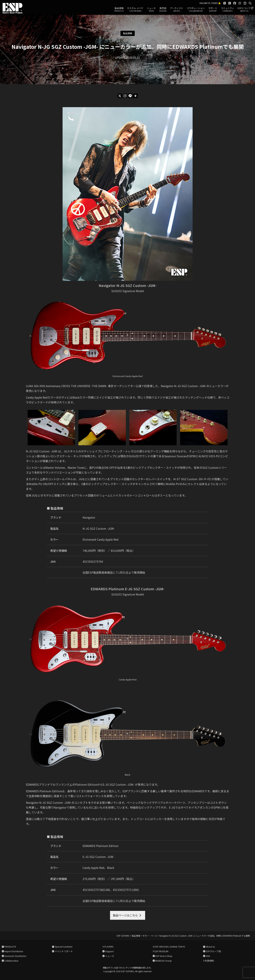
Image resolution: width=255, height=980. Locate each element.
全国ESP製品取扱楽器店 (98, 572)
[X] (120, 96)
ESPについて (244, 10)
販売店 (163, 10)
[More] (135, 96)
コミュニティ (227, 10)
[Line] (130, 96)
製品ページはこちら (125, 915)
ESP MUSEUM (161, 951)
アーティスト (177, 10)
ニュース (151, 10)
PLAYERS (109, 947)
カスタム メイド (135, 10)
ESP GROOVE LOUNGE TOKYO (170, 947)
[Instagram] (125, 96)
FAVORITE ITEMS (210, 3)
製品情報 (119, 10)
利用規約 (209, 961)
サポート (213, 10)
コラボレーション (196, 10)
